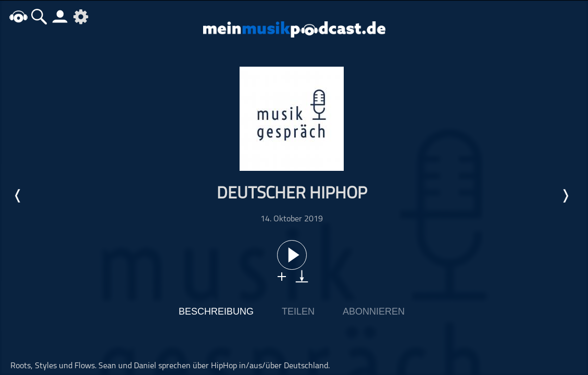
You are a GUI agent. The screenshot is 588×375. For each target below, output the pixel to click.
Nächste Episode (565, 196)
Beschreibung (216, 311)
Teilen (298, 311)
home (18, 16)
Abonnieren (374, 311)
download (302, 276)
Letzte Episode (18, 196)
